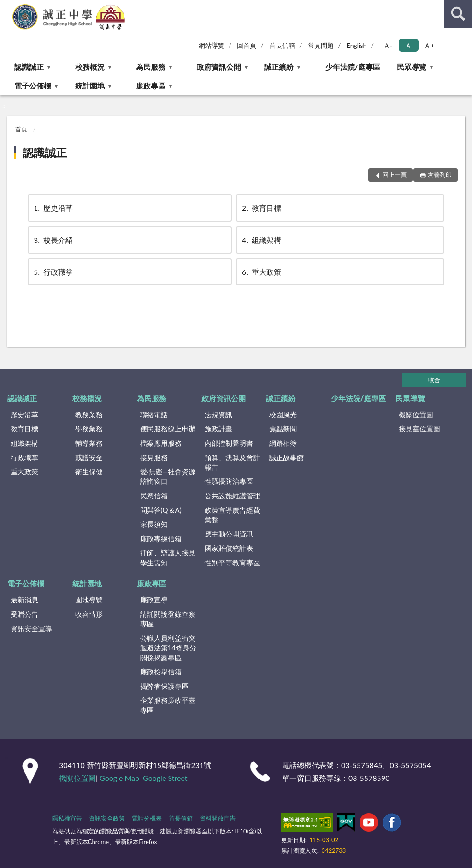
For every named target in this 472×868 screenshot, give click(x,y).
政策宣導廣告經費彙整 (232, 515)
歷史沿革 (53, 208)
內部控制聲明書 (229, 443)
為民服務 (151, 67)
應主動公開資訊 (229, 534)
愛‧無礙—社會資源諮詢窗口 (168, 476)
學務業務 (89, 429)
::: (7, 7)
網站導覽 (212, 45)
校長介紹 (53, 240)
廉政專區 (151, 86)
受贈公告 (24, 614)
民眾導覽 (412, 67)
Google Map (119, 778)
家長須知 (154, 524)
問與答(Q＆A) (161, 510)
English (357, 45)
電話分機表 (147, 818)
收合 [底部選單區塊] (434, 380)
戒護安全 (89, 457)
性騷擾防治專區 (229, 481)
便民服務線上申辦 (168, 429)
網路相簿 (283, 443)
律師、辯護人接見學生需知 (168, 558)
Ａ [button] (408, 45)
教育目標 (261, 208)
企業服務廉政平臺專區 (168, 705)
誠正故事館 (286, 457)
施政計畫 (218, 429)
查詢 (458, 14)
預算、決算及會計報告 (232, 462)
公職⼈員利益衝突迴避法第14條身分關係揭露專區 (168, 648)
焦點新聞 (283, 429)
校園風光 (283, 414)
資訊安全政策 (107, 818)
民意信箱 (154, 496)
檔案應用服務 (161, 443)
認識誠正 (29, 67)
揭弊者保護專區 (164, 686)
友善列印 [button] (440, 175)
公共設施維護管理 (232, 496)
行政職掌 (53, 272)
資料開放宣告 (218, 818)
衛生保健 (89, 472)
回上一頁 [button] (395, 175)
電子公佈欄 (33, 86)
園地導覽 (89, 600)
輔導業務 (89, 443)
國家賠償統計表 (229, 548)
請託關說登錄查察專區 (168, 619)
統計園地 (90, 86)
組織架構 (261, 240)
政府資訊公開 (219, 67)
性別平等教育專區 (232, 562)
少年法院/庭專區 (353, 67)
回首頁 (247, 45)
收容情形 (89, 614)
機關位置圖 (416, 414)
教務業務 (89, 414)
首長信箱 (282, 45)
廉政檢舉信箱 (161, 672)
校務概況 (90, 67)
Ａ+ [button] (429, 45)
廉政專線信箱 (161, 538)
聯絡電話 (154, 414)
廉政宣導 (154, 600)
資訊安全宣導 (31, 628)
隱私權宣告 (67, 818)
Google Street (165, 778)
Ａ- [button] (388, 45)
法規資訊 (218, 414)
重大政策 (261, 272)
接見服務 (154, 457)
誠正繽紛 (279, 67)
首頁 (21, 129)
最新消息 (24, 600)
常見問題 (321, 45)
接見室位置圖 (419, 429)
